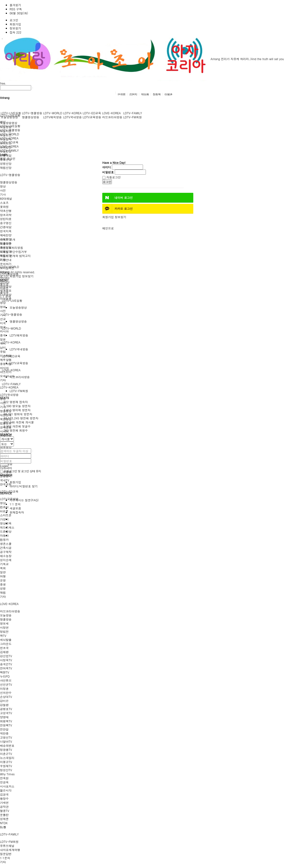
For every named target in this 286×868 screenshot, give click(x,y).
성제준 (4, 819)
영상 (3, 186)
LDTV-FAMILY (9, 834)
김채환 (4, 652)
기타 (3, 380)
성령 (3, 588)
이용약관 (6, 243)
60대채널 (6, 198)
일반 (3, 572)
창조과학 (6, 215)
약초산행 (6, 211)
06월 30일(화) (19, 13)
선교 (3, 319)
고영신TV (6, 737)
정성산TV (6, 770)
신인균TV (6, 684)
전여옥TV (6, 668)
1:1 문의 (15, 504)
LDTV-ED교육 (92, 113)
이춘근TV (6, 754)
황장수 (4, 798)
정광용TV (6, 750)
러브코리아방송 (10, 611)
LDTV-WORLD (53, 113)
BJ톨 (3, 827)
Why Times (7, 774)
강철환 (4, 705)
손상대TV (6, 697)
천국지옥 (6, 231)
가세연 (4, 802)
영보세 (4, 623)
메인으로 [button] (108, 228)
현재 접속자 (16, 402)
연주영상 (6, 448)
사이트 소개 (8, 239)
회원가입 (15, 24)
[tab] (143, 300)
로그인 (14, 20)
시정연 (4, 627)
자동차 (4, 535)
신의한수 (6, 693)
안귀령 (121, 94)
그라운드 (6, 644)
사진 (3, 190)
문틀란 (4, 815)
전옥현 (4, 778)
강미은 (4, 701)
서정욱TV (6, 660)
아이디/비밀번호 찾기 (24, 486)
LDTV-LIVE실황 (11, 113)
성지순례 (6, 560)
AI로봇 (4, 511)
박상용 (145, 94)
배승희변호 (7, 745)
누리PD (5, 676)
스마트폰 (6, 515)
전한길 (4, 729)
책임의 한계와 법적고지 (15, 256)
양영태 (4, 717)
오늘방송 (6, 615)
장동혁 (157, 94)
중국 (3, 335)
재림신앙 (6, 168)
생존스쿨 (6, 544)
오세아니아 (7, 376)
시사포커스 (7, 786)
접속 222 (15, 32)
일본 (3, 339)
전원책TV (6, 725)
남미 (3, 347)
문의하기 (6, 264)
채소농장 (6, 556)
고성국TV (6, 713)
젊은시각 (6, 790)
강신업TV (6, 656)
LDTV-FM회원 (9, 842)
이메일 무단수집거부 (13, 252)
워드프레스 (7, 527)
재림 (3, 592)
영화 (3, 307)
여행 (3, 576)
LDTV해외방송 (52, 117)
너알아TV (6, 741)
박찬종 (4, 733)
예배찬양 (6, 235)
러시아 (4, 331)
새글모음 (15, 508)
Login (4, 466)
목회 (3, 568)
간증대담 (6, 227)
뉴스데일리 (7, 758)
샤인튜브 (6, 680)
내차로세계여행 (10, 850)
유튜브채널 (7, 846)
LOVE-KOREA (9, 604)
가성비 (4, 519)
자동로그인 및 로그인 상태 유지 (20, 471)
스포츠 (4, 203)
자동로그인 (112, 177)
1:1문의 (5, 858)
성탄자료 (6, 219)
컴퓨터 (4, 507)
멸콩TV (5, 811)
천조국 (4, 648)
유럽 (3, 351)
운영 (3, 580)
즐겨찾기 (15, 5)
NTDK (4, 823)
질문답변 (6, 854)
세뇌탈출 (6, 640)
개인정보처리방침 (11, 248)
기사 (3, 194)
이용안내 (6, 260)
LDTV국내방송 (9, 395)
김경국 (4, 794)
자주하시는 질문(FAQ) (24, 500)
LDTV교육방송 (9, 499)
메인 (3, 122)
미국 (3, 323)
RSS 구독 (16, 9)
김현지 (133, 94)
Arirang (110, 59)
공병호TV (6, 709)
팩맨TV (5, 672)
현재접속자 (17, 512)
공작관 (4, 807)
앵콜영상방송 (9, 182)
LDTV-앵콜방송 (10, 175)
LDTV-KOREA (9, 387)
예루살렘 (6, 360)
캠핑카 (4, 540)
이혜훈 (169, 94)
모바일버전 (7, 268)
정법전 (4, 631)
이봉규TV (6, 762)
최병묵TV (6, 721)
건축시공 (6, 548)
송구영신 (6, 223)
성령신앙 (6, 163)
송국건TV (6, 664)
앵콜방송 (6, 619)
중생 (3, 584)
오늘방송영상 (9, 123)
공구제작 (6, 552)
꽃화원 (4, 207)
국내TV (5, 480)
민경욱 (4, 782)
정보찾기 (15, 28)
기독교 (4, 564)
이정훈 (4, 688)
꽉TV (3, 636)
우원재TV (6, 766)
